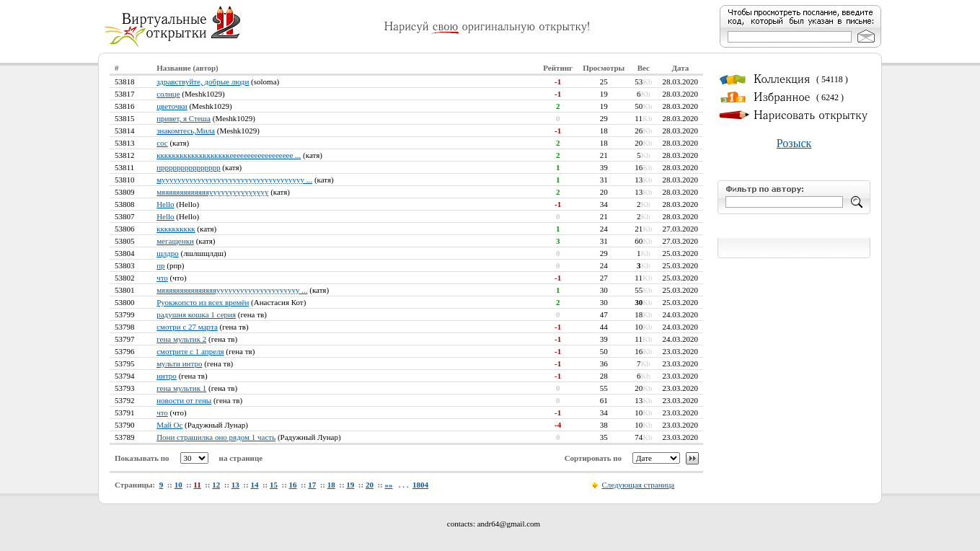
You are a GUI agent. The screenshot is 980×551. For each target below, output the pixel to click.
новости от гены (184, 400)
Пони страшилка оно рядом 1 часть (216, 437)
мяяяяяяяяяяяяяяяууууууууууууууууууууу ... (232, 290)
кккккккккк (176, 229)
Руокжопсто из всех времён (203, 302)
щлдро (168, 253)
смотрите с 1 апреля (190, 351)
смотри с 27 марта (187, 327)
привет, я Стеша (184, 118)
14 (254, 485)
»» (388, 485)
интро (167, 376)
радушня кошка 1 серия (196, 314)
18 (331, 485)
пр (160, 265)
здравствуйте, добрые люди (203, 81)
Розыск (794, 143)
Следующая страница (638, 485)
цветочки (172, 106)
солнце (168, 94)
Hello (165, 204)
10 (178, 485)
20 (370, 485)
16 (293, 485)
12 (216, 485)
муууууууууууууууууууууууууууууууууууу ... (234, 180)
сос (162, 143)
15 (274, 485)
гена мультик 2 (181, 339)
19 (350, 485)
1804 (420, 485)
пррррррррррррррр (188, 167)
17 (312, 485)
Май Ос (169, 425)
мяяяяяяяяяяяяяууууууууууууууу (212, 192)
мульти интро (179, 363)
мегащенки (175, 241)
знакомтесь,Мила (186, 131)
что (162, 278)
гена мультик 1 (181, 388)
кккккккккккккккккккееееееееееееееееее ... (229, 155)
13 (235, 485)
